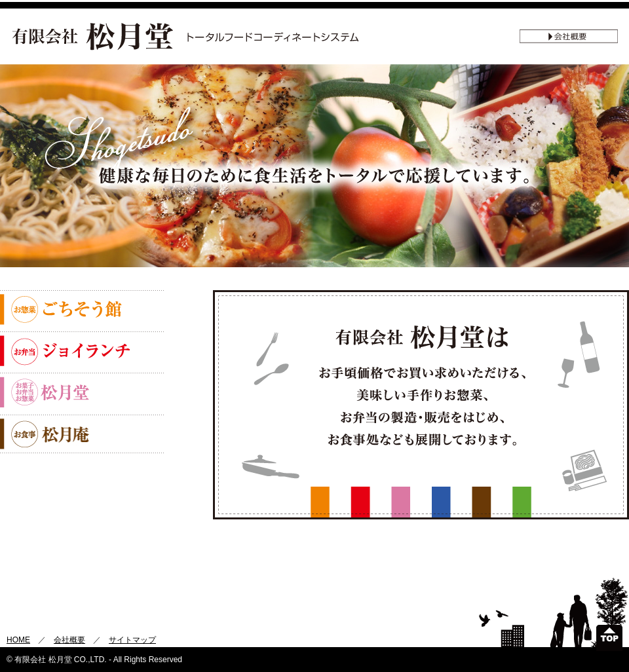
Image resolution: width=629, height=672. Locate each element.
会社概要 (69, 640)
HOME (18, 640)
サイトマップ (132, 640)
